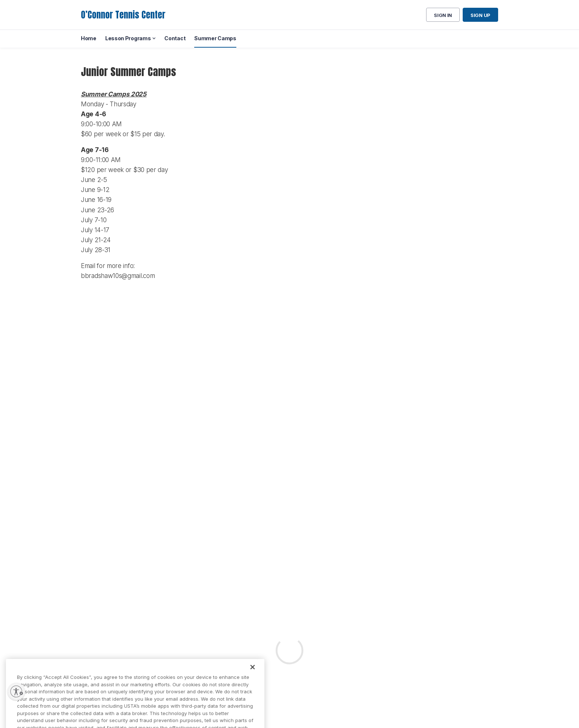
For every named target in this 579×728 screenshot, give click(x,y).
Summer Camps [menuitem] (215, 38)
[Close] (253, 672)
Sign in (443, 15)
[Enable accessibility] (16, 691)
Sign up (480, 15)
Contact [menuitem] (175, 38)
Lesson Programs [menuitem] (128, 38)
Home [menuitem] (89, 38)
